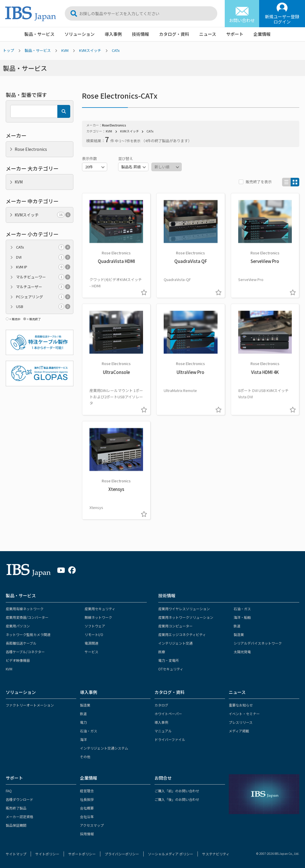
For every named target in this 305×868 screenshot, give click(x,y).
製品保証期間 (16, 825)
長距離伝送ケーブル (21, 643)
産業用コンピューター (175, 626)
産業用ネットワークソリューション (186, 617)
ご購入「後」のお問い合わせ (177, 799)
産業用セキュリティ (100, 609)
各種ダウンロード (19, 799)
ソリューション (80, 34)
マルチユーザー (43, 287)
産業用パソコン (18, 626)
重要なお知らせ (241, 705)
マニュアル (163, 731)
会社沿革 (87, 817)
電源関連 (91, 643)
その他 (85, 757)
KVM (65, 50)
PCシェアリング (43, 297)
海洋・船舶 (242, 617)
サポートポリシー (82, 854)
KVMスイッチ (90, 50)
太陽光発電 (242, 652)
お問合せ (163, 778)
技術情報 (140, 34)
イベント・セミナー (244, 714)
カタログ (161, 705)
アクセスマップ (92, 825)
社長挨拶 (87, 799)
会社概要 (87, 808)
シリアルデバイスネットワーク (258, 643)
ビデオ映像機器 (18, 660)
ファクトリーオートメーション (30, 705)
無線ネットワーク (98, 617)
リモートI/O (94, 634)
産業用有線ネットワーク (25, 609)
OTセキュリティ (171, 669)
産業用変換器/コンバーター (27, 617)
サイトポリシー (47, 854)
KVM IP (43, 267)
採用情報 (87, 834)
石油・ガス (242, 609)
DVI (43, 257)
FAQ (9, 791)
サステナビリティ (216, 854)
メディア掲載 (239, 731)
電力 (83, 722)
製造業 (239, 634)
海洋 (83, 739)
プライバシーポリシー (122, 854)
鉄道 (237, 626)
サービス (91, 652)
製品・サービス (39, 34)
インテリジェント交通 (175, 643)
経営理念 (87, 791)
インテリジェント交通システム (104, 748)
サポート (235, 34)
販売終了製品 (16, 808)
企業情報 (262, 34)
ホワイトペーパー (168, 714)
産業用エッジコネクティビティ (182, 634)
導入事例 (113, 34)
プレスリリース (241, 722)
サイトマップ (16, 854)
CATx (116, 50)
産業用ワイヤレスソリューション (184, 609)
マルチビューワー (43, 277)
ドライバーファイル (170, 739)
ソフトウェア (95, 626)
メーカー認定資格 (19, 817)
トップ (8, 50)
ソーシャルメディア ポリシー (171, 854)
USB (43, 307)
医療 (162, 652)
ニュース (208, 34)
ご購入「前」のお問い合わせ (177, 791)
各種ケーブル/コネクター (25, 652)
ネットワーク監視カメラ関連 (28, 634)
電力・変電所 (169, 660)
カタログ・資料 (174, 34)
